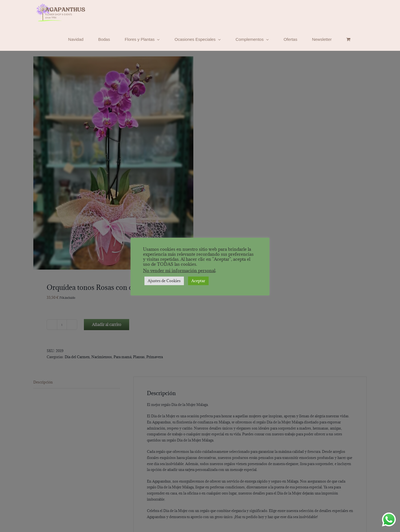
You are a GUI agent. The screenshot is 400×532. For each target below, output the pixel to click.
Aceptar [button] (198, 281)
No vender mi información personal (179, 270)
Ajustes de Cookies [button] (164, 281)
